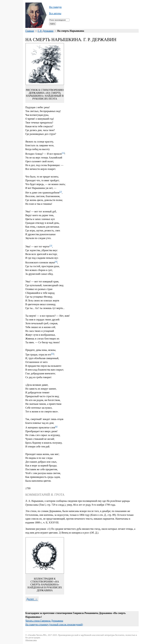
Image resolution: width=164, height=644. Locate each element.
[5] (52, 354)
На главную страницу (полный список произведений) (54, 624)
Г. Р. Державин (45, 31)
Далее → (32, 599)
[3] (51, 246)
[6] (56, 427)
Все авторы (55, 13)
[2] (61, 192)
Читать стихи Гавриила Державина (44, 621)
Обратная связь (31, 640)
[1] (63, 153)
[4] (56, 262)
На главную (55, 7)
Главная (30, 31)
